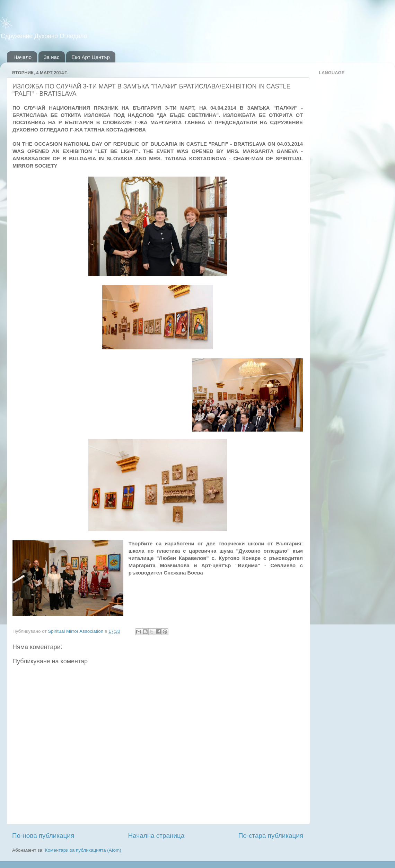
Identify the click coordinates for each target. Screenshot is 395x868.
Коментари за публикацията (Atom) (83, 850)
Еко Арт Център (91, 57)
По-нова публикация (43, 836)
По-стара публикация (271, 836)
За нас (52, 57)
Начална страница (156, 836)
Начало (23, 57)
